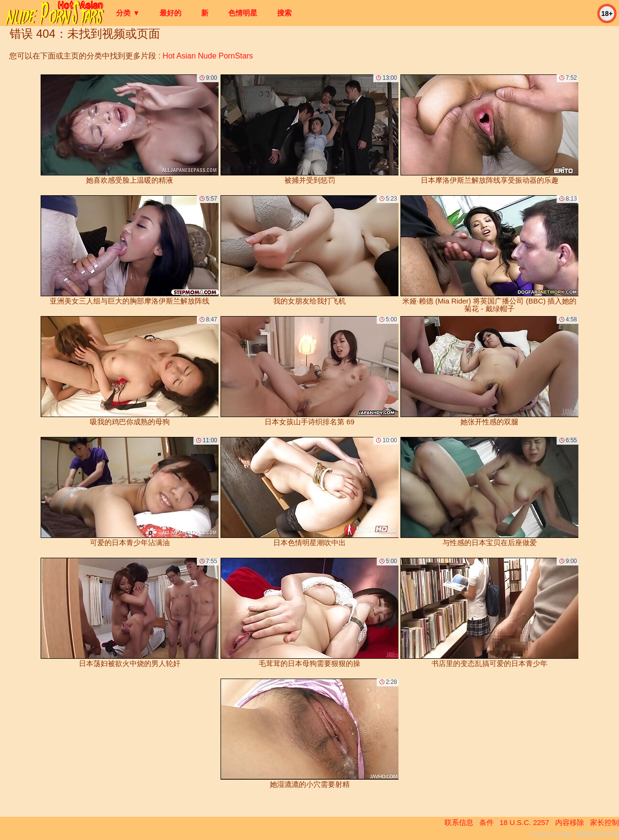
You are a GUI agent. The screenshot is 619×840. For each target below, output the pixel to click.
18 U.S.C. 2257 (524, 822)
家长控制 (604, 822)
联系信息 (459, 822)
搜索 (284, 13)
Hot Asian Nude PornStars (208, 56)
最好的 (170, 13)
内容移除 (570, 822)
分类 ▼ (128, 13)
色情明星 (243, 13)
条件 (486, 822)
